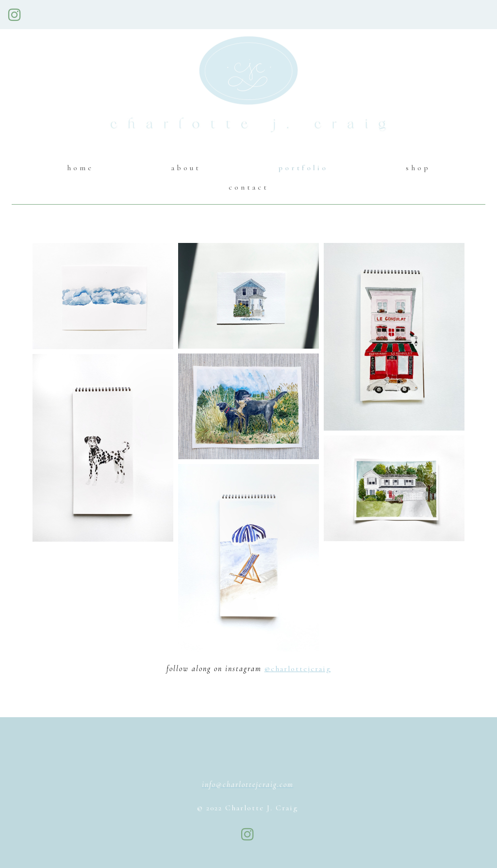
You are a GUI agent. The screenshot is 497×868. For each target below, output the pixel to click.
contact (249, 187)
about (186, 168)
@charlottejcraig (298, 669)
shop (418, 168)
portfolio (303, 168)
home (80, 168)
